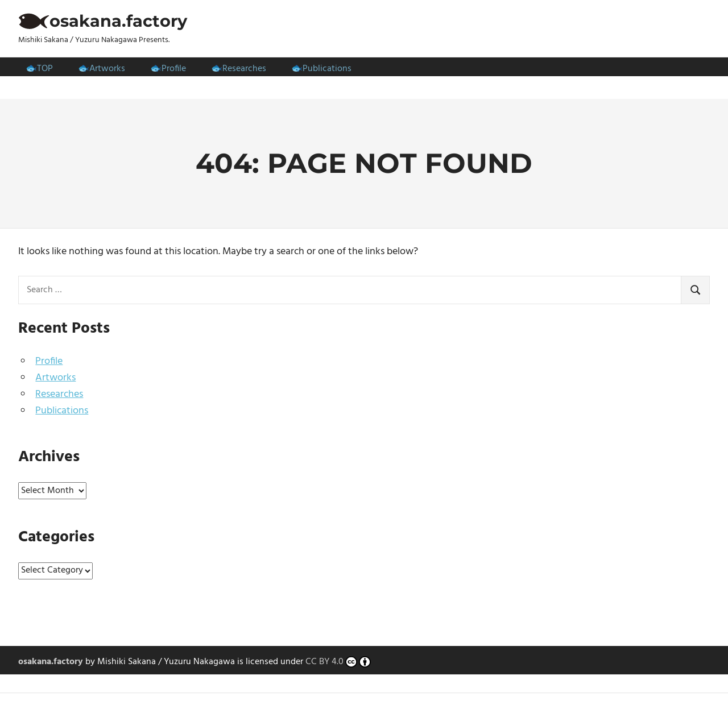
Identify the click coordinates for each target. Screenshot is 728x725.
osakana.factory (118, 21)
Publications (327, 69)
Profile (174, 69)
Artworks (107, 69)
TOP (45, 69)
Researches (244, 69)
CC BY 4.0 (338, 662)
